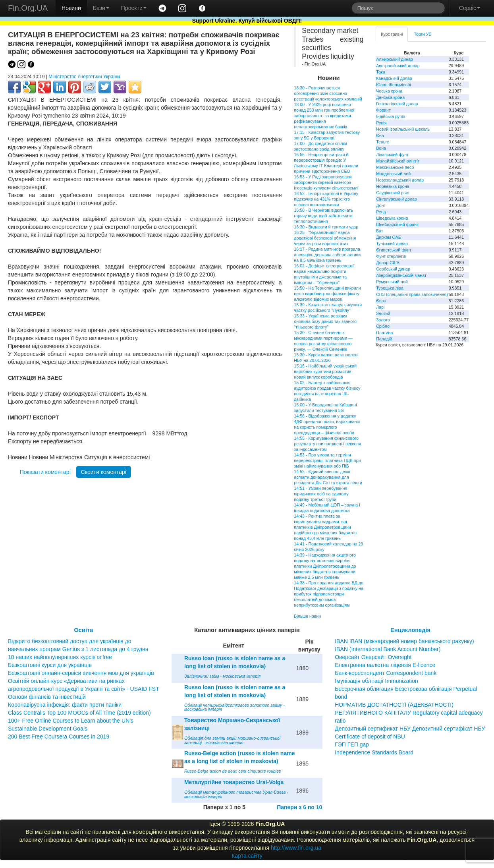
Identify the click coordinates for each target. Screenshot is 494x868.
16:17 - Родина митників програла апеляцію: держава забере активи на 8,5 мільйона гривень (327, 255)
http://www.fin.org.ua (296, 848)
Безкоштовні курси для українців (50, 665)
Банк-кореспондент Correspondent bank (386, 673)
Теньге (383, 142)
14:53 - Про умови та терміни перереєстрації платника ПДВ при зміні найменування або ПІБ (327, 460)
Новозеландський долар (400, 180)
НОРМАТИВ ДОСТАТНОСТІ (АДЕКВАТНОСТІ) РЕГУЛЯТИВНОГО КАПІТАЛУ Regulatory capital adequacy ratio (409, 713)
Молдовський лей (393, 174)
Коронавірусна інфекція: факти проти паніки (65, 705)
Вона (381, 148)
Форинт (383, 110)
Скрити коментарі (104, 472)
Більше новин (307, 616)
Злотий (383, 313)
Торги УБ (423, 34)
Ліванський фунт (392, 155)
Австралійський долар (398, 66)
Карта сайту (247, 856)
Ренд (381, 212)
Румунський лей (392, 282)
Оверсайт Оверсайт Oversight (373, 657)
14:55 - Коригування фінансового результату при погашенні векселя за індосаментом (327, 444)
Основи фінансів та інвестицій (47, 697)
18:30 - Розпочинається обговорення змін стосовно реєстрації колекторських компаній (328, 93)
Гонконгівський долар (397, 104)
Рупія (381, 123)
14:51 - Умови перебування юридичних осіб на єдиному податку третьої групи (321, 494)
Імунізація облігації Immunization (376, 681)
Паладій (384, 339)
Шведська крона (392, 218)
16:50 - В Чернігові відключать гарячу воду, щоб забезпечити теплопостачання (323, 216)
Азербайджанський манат (401, 275)
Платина (384, 333)
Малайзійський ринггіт (398, 161)
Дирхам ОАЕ (389, 237)
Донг (381, 205)
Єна (380, 135)
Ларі (380, 307)
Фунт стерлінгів (391, 256)
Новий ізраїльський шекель (403, 129)
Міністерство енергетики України (84, 77)
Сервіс (470, 8)
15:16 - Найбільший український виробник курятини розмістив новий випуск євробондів (325, 371)
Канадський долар (394, 78)
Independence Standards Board (374, 752)
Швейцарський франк (397, 224)
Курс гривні (392, 34)
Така (381, 72)
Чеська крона (389, 91)
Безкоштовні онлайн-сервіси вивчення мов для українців (81, 673)
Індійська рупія (391, 116)
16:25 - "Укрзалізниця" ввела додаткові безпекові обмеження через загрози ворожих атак (325, 238)
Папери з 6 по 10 (299, 807)
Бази (101, 8)
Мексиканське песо (395, 167)
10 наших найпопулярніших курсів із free (60, 657)
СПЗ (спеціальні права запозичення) (412, 294)
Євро (381, 301)
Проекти (134, 8)
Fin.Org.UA (28, 8)
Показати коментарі (45, 472)
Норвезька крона (393, 186)
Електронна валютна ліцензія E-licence (385, 665)
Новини (71, 8)
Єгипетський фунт (394, 250)
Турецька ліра (390, 288)
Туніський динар (392, 244)
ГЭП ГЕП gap (352, 744)
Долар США (388, 263)
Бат (380, 231)
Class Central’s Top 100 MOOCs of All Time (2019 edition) (79, 713)
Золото (383, 320)
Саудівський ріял (393, 193)
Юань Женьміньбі (394, 85)
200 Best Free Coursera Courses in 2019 (59, 737)
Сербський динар (393, 269)
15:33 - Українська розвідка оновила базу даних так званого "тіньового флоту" (325, 321)
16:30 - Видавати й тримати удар (326, 227)
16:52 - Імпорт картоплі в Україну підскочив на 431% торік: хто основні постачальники (326, 199)
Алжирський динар (395, 59)
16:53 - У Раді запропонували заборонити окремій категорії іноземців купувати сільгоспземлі (326, 182)
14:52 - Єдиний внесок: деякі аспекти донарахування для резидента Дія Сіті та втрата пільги (328, 477)
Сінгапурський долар (397, 199)
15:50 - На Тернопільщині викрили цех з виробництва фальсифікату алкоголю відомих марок (327, 294)
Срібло (383, 326)
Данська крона (390, 97)
